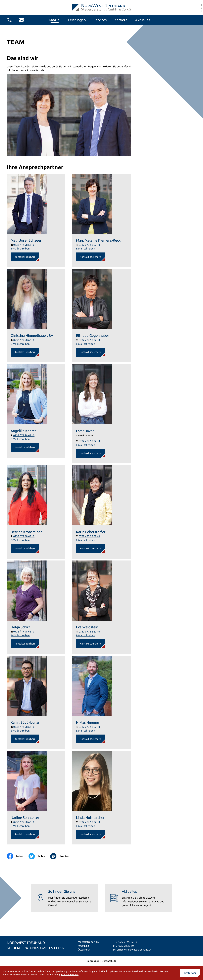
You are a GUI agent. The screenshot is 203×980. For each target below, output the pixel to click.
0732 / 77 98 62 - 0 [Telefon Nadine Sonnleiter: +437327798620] (24, 822)
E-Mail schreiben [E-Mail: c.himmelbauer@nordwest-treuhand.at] (20, 344)
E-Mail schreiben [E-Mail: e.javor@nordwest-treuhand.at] (86, 445)
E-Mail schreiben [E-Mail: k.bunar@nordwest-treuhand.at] (20, 731)
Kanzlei (55, 20)
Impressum (93, 961)
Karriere (121, 20)
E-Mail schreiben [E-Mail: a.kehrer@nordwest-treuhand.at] (20, 439)
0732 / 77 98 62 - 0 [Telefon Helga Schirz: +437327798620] (24, 632)
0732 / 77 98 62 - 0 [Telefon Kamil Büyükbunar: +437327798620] (24, 727)
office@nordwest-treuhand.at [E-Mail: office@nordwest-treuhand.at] (134, 950)
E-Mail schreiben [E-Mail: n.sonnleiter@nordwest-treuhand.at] (20, 826)
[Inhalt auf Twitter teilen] (39, 856)
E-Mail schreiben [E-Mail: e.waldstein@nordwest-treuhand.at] (86, 635)
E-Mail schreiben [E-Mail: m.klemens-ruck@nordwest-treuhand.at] (86, 249)
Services (100, 20)
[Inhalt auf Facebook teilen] (18, 856)
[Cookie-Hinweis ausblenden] (190, 973)
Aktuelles (143, 20)
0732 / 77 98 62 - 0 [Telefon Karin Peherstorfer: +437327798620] (89, 536)
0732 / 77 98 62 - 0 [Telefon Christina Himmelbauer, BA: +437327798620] (24, 340)
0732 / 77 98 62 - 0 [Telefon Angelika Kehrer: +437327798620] (24, 435)
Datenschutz (109, 961)
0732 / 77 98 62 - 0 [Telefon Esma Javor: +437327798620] (89, 441)
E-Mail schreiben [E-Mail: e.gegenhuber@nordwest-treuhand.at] (86, 344)
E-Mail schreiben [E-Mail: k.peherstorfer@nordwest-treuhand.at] (86, 540)
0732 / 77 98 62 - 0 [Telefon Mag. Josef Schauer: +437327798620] (24, 245)
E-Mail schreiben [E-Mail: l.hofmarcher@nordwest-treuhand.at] (86, 826)
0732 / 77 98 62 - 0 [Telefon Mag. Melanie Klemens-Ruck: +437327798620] (89, 245)
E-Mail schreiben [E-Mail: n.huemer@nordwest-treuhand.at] (86, 731)
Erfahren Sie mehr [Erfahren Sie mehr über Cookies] (70, 974)
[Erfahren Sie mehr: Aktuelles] (138, 898)
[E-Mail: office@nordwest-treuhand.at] (21, 20)
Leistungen (77, 20)
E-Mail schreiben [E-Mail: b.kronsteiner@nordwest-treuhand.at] (20, 540)
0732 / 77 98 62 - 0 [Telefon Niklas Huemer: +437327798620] (89, 727)
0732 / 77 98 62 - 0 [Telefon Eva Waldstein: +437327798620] (89, 632)
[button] (9, 20)
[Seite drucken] (62, 856)
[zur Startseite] (101, 8)
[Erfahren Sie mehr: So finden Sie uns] (65, 898)
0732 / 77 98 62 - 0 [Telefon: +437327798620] (126, 942)
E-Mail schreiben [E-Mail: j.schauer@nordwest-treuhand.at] (20, 249)
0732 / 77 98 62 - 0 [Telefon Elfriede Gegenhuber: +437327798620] (89, 340)
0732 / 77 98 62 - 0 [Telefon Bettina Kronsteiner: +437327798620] (24, 536)
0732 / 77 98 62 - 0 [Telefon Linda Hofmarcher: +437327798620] (89, 822)
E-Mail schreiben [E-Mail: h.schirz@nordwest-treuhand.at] (20, 635)
